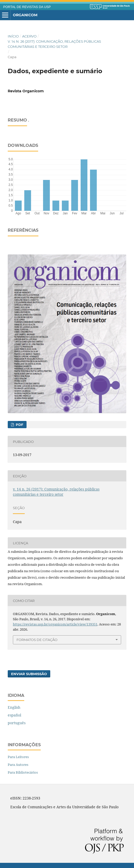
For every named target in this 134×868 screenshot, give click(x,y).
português (17, 723)
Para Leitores (18, 757)
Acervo (29, 36)
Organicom (25, 15)
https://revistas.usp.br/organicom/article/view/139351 (55, 624)
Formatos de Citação (37, 640)
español (14, 715)
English (14, 707)
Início (13, 36)
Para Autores (18, 765)
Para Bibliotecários (23, 772)
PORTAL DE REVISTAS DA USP (27, 7)
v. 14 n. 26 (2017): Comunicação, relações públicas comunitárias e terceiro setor (54, 44)
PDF (19, 425)
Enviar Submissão (29, 674)
